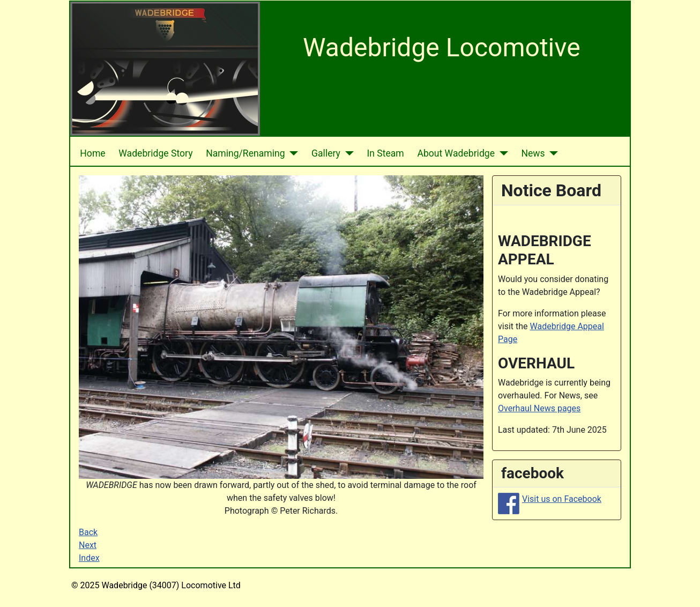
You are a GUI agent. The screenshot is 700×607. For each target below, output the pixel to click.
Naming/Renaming (245, 153)
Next (88, 545)
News (533, 153)
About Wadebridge (456, 153)
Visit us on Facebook (562, 499)
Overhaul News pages (539, 408)
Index (89, 558)
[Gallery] (347, 153)
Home (92, 153)
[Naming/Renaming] (292, 153)
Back (88, 532)
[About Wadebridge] (501, 153)
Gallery (326, 153)
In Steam (385, 153)
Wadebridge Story (155, 153)
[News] (552, 153)
